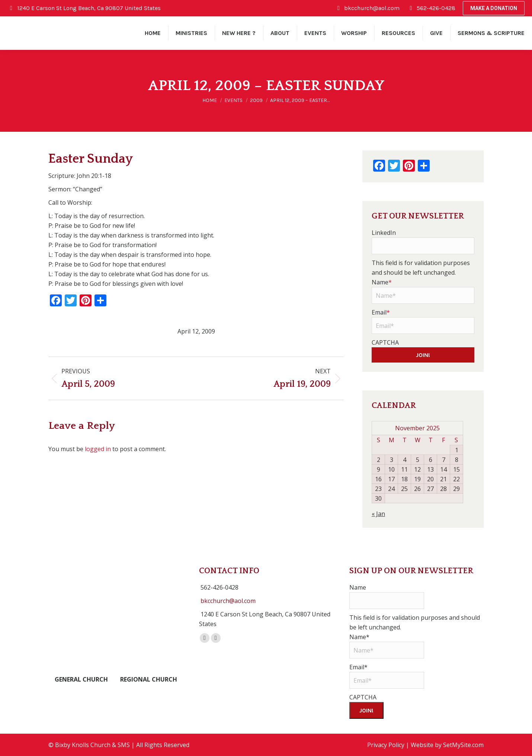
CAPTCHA (385, 342)
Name (382, 282)
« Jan (378, 514)
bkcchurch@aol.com (228, 601)
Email (381, 312)
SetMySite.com (463, 745)
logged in (98, 449)
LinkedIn (384, 233)
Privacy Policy (386, 745)
